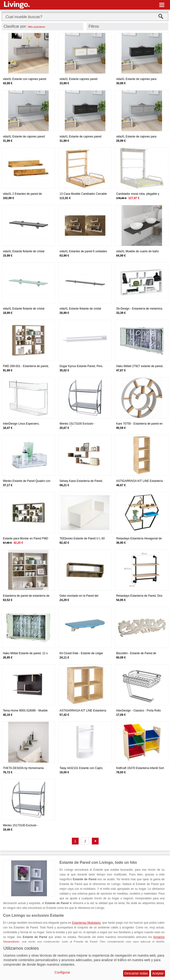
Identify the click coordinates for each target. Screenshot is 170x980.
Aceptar (158, 973)
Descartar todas (136, 973)
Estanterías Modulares (86, 923)
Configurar (62, 972)
